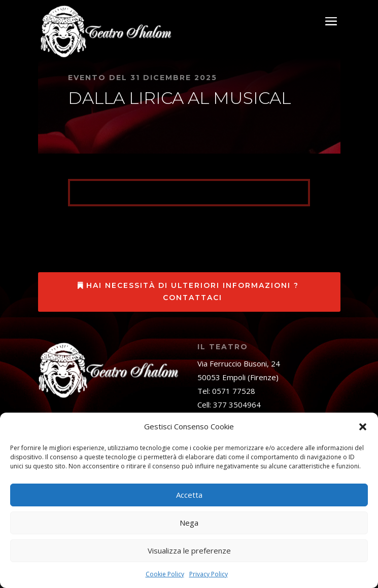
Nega (189, 523)
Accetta (189, 495)
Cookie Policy (165, 574)
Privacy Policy (209, 574)
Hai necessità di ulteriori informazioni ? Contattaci (193, 291)
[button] (363, 427)
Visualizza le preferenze (189, 550)
